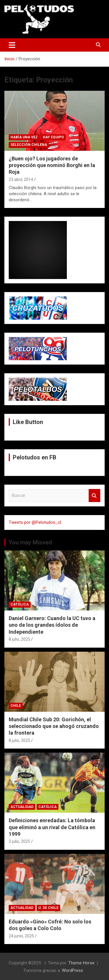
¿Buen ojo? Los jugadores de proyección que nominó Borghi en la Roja (52, 165)
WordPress (73, 970)
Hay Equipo (53, 137)
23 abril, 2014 (21, 180)
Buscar (94, 496)
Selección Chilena (29, 145)
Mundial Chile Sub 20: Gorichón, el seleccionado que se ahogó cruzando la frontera (54, 726)
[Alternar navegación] (12, 45)
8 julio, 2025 (19, 639)
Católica (20, 604)
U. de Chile (48, 908)
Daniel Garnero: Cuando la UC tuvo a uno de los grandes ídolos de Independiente (52, 625)
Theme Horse (81, 963)
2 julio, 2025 (19, 841)
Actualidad (22, 807)
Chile (16, 706)
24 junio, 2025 (21, 936)
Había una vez (24, 137)
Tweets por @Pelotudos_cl (35, 522)
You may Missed (30, 542)
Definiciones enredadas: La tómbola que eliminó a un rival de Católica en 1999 (52, 827)
